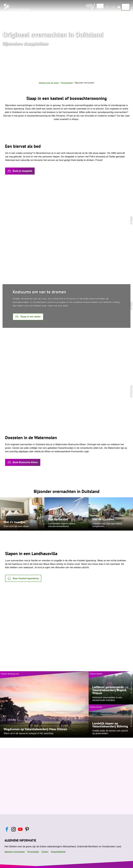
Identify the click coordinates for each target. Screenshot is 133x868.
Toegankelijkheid (58, 852)
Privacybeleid (33, 852)
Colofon (45, 852)
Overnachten (67, 83)
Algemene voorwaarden (15, 852)
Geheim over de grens (49, 83)
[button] (20, 171)
